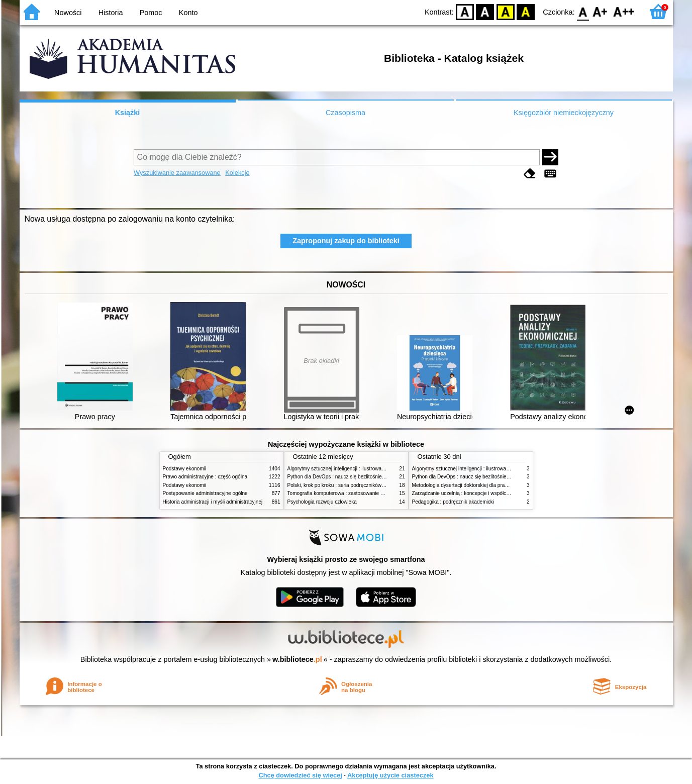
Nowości (68, 13)
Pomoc (151, 13)
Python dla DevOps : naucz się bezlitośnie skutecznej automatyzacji (364, 477)
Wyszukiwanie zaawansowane (177, 173)
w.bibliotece (297, 659)
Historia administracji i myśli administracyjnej (213, 502)
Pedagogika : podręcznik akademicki (453, 502)
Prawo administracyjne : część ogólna (205, 477)
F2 (624, 11)
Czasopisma (345, 113)
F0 (583, 11)
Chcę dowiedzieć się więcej (300, 775)
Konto (188, 13)
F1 (600, 11)
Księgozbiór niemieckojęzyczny (564, 113)
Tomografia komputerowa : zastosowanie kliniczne (344, 493)
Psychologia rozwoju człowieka (322, 502)
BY (526, 11)
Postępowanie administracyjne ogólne (205, 493)
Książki (128, 113)
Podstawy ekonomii (185, 469)
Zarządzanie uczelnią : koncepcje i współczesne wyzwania (478, 493)
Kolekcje (237, 173)
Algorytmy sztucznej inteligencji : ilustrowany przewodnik (351, 469)
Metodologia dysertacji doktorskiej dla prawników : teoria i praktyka (487, 485)
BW (485, 11)
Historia (111, 13)
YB (505, 11)
